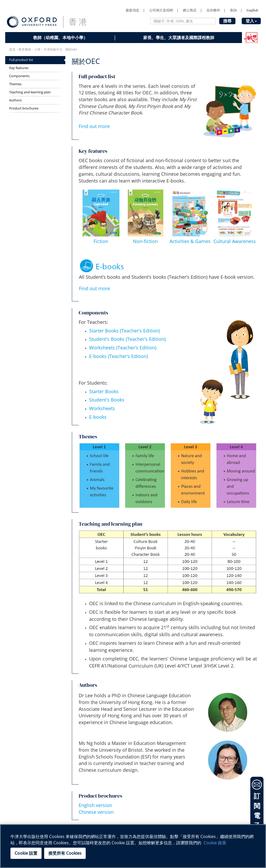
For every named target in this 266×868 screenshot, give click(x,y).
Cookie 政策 (215, 843)
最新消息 (132, 10)
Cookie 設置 (26, 853)
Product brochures (24, 108)
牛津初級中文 (53, 50)
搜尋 (227, 21)
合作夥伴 (213, 10)
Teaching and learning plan (30, 92)
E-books (98, 417)
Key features (19, 68)
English (252, 10)
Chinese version (96, 812)
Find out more (94, 126)
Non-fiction (145, 241)
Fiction (101, 241)
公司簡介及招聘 (161, 10)
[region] (133, 846)
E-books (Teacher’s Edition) (118, 356)
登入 (251, 21)
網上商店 (190, 10)
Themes (15, 84)
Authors (15, 100)
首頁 (12, 50)
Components (19, 76)
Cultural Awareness (235, 241)
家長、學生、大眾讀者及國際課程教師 (179, 38)
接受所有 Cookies (65, 853)
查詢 (233, 10)
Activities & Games (190, 241)
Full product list (21, 60)
